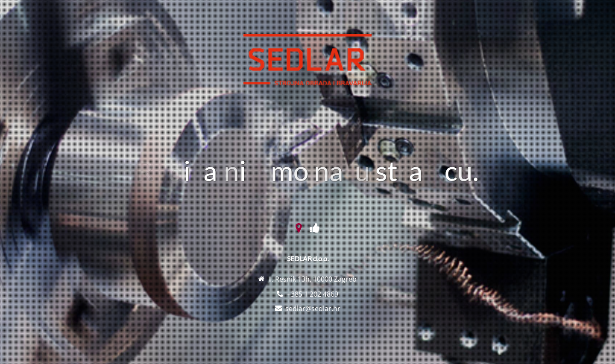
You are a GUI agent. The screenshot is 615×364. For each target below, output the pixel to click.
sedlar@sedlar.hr (313, 309)
